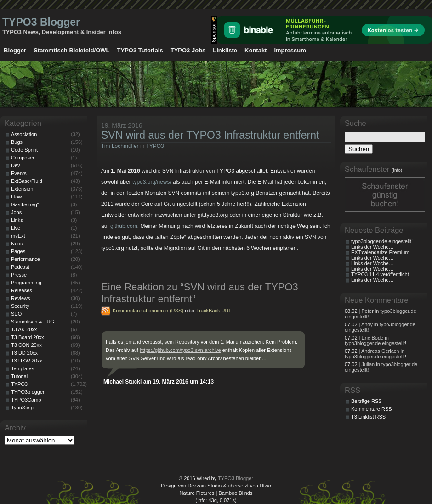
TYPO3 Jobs (188, 50)
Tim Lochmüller (120, 146)
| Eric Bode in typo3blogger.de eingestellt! (375, 340)
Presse (19, 275)
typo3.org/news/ (152, 182)
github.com (124, 226)
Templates (23, 368)
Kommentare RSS (372, 409)
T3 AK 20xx (24, 329)
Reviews (21, 298)
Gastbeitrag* (25, 204)
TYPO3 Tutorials (140, 50)
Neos (17, 244)
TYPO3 (155, 146)
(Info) (397, 170)
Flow (16, 197)
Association (24, 134)
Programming (26, 283)
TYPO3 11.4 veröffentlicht (380, 274)
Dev (16, 165)
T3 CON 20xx (26, 345)
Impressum (290, 50)
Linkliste (225, 50)
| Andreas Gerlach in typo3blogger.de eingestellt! (375, 354)
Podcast (20, 267)
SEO (16, 314)
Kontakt (256, 50)
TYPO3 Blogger (41, 22)
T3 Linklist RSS (368, 417)
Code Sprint (24, 150)
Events (19, 173)
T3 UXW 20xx (27, 361)
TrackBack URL (214, 311)
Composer (23, 158)
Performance (26, 259)
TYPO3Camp (26, 400)
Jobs (16, 212)
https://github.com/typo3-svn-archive (180, 350)
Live (16, 228)
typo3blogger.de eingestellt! (382, 241)
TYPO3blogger (28, 392)
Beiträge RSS (367, 401)
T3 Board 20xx (28, 337)
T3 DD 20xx (24, 353)
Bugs (17, 142)
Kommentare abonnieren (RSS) (148, 311)
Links (17, 220)
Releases (22, 290)
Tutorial (19, 376)
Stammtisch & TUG (33, 322)
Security (20, 306)
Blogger (15, 50)
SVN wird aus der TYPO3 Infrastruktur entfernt (210, 135)
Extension (22, 189)
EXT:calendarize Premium (380, 252)
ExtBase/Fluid (27, 181)
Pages (18, 251)
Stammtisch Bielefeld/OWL (71, 50)
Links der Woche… (372, 247)
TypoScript (23, 408)
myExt (18, 236)
